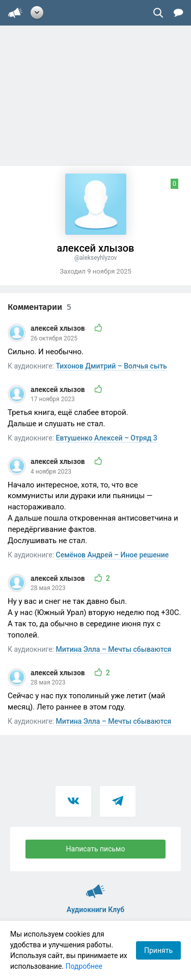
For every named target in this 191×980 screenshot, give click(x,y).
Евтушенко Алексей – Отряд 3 (107, 438)
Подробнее (84, 966)
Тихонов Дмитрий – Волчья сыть (112, 366)
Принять (158, 950)
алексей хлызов (59, 328)
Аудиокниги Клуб (95, 887)
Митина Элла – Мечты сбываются (114, 649)
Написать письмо (96, 849)
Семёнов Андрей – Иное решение (113, 555)
